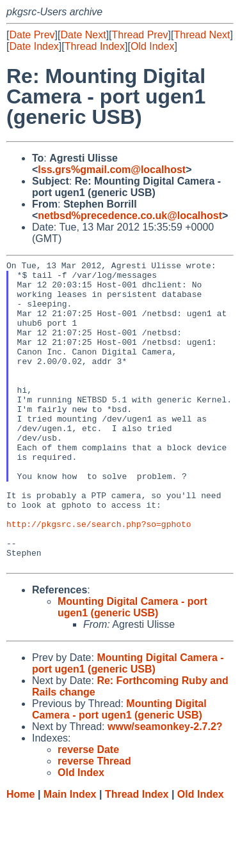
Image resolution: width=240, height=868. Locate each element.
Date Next (83, 35)
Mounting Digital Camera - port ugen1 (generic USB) (132, 668)
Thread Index (95, 46)
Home (20, 856)
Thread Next (202, 35)
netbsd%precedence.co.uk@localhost (130, 216)
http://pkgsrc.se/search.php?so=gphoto (99, 577)
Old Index (152, 46)
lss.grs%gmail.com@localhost (112, 170)
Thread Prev (140, 35)
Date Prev (32, 35)
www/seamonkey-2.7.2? (165, 788)
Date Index (34, 46)
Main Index (70, 856)
